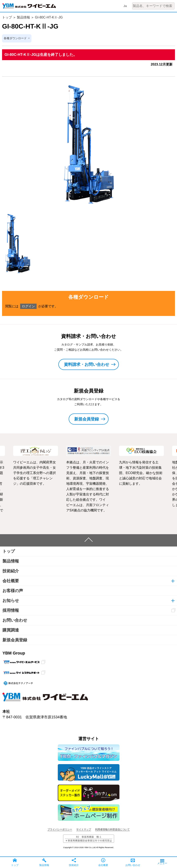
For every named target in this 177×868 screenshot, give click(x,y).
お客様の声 (13, 591)
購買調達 (11, 630)
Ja (125, 6)
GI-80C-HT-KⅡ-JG (49, 17)
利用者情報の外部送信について (112, 830)
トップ (7, 17)
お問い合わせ (15, 620)
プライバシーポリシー (60, 830)
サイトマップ (84, 830)
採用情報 (11, 611)
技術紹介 (11, 571)
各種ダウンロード (15, 38)
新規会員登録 (15, 640)
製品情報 (23, 17)
